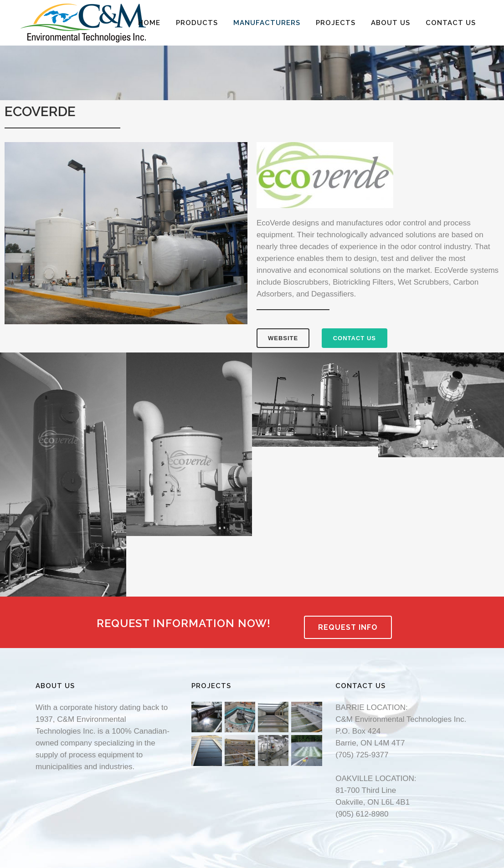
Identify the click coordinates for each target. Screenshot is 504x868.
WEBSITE (283, 338)
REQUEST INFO (348, 627)
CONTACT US (355, 338)
